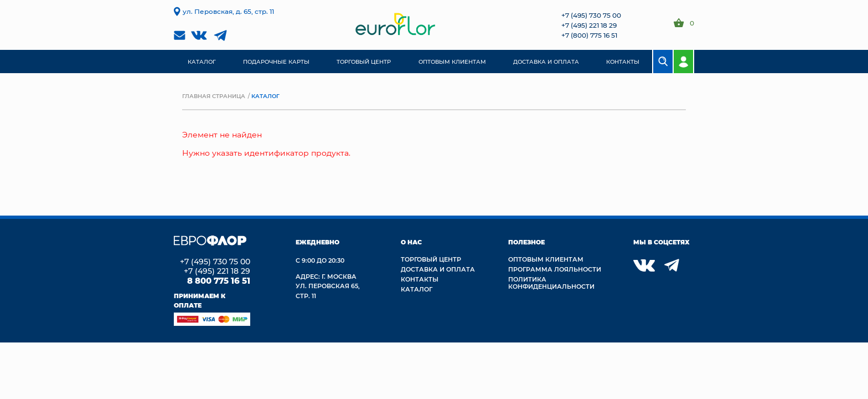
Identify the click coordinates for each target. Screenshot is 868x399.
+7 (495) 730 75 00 (591, 15)
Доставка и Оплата (438, 269)
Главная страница (214, 96)
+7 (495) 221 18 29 (589, 25)
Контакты (420, 279)
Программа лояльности (555, 269)
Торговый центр (431, 259)
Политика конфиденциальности (551, 283)
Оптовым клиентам (546, 259)
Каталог (417, 289)
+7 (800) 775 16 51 (589, 35)
